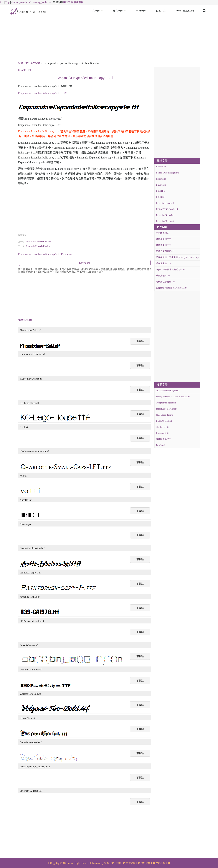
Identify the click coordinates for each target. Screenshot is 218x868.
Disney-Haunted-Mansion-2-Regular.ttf (173, 397)
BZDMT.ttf (161, 185)
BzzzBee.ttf (161, 179)
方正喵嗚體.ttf (163, 233)
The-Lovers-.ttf (163, 427)
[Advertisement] (109, 40)
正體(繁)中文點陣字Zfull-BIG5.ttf (171, 288)
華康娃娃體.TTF (163, 239)
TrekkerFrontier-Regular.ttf (168, 391)
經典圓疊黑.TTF (163, 439)
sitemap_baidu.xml (42, 2)
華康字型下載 (133, 863)
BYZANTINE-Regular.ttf (167, 209)
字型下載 (68, 2)
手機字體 (141, 11)
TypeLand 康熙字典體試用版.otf (171, 270)
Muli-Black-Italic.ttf (165, 415)
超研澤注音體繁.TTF (166, 282)
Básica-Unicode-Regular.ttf (168, 173)
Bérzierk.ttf (161, 167)
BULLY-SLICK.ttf (164, 421)
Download (85, 263)
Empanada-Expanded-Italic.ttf (38, 246)
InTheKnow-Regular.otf (166, 409)
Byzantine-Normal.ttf (165, 215)
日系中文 (161, 11)
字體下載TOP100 (185, 11)
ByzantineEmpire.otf (165, 203)
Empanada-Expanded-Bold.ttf (38, 242)
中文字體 (95, 11)
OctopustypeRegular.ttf (166, 403)
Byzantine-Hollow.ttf (165, 221)
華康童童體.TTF (163, 264)
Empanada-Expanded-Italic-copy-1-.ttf (85, 78)
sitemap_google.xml (21, 2)
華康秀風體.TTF (163, 245)
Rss (2, 2)
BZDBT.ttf (161, 197)
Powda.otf (160, 445)
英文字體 (118, 11)
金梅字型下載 (148, 863)
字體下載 (78, 2)
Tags (7, 2)
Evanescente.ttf (163, 433)
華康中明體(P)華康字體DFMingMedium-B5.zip (177, 257)
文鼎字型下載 (163, 863)
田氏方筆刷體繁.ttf (165, 251)
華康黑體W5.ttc (163, 276)
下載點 (140, 341)
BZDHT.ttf (161, 191)
